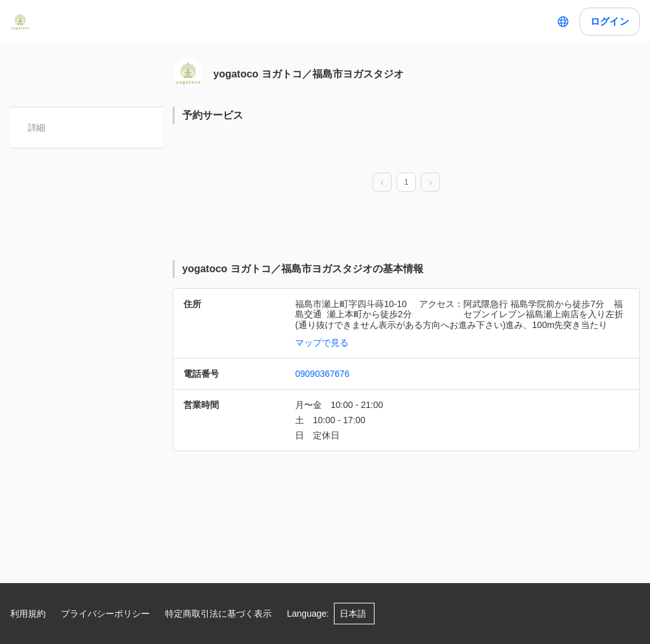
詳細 (36, 128)
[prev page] (382, 183)
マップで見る (322, 343)
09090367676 (322, 374)
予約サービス (213, 115)
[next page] (430, 183)
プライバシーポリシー (105, 614)
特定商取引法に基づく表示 (218, 614)
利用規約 (28, 614)
